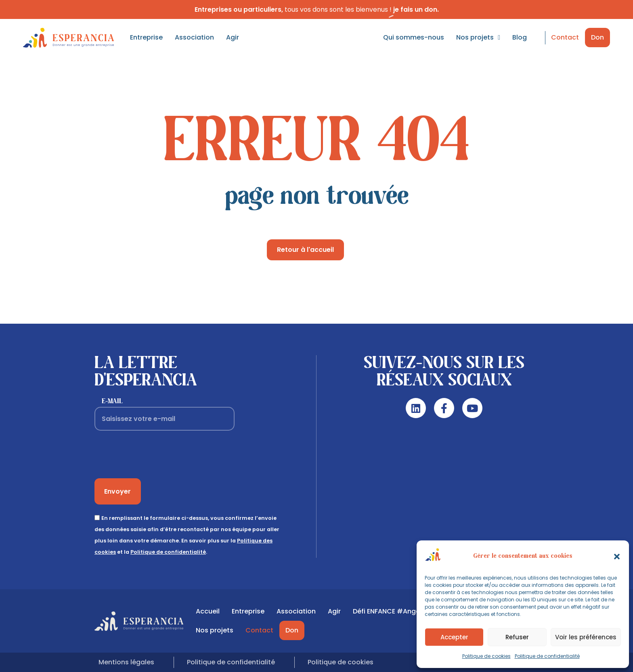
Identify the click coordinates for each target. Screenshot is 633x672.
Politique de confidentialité (547, 656)
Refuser (517, 637)
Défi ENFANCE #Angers (389, 611)
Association (194, 37)
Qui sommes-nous (414, 37)
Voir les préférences (586, 637)
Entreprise (146, 37)
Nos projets (478, 38)
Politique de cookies (486, 656)
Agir (233, 37)
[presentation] (156, 454)
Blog (520, 37)
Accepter (454, 637)
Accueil (208, 611)
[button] (617, 557)
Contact (565, 37)
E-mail (112, 401)
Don (597, 37)
